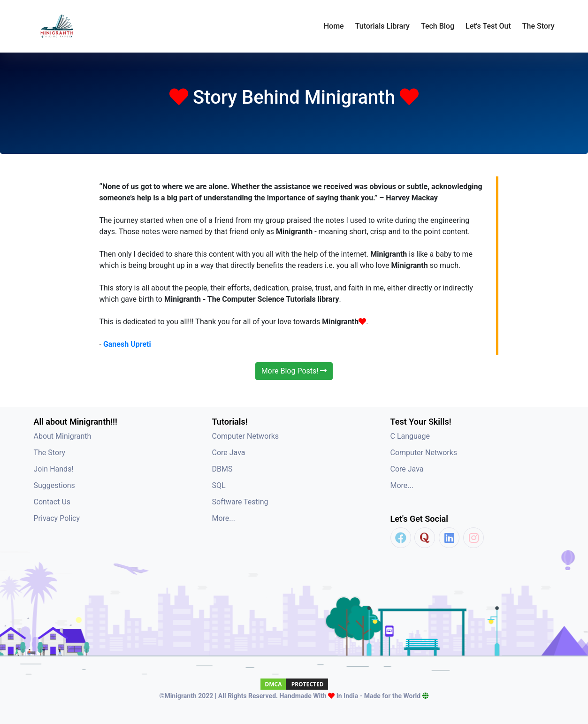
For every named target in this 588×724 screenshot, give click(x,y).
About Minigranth (63, 436)
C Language (410, 436)
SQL (219, 485)
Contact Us (52, 502)
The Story (538, 26)
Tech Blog (438, 26)
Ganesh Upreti (127, 344)
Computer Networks (246, 436)
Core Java (229, 453)
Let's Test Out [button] (488, 26)
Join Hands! (54, 469)
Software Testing (240, 502)
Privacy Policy (57, 518)
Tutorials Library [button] (382, 26)
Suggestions (54, 485)
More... (224, 518)
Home (334, 26)
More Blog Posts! (294, 371)
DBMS (222, 469)
